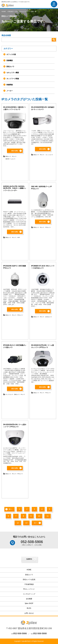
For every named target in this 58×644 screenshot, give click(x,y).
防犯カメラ (8, 156)
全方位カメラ (49, 317)
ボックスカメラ (9, 394)
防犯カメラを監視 (29, 579)
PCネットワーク (29, 589)
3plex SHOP (29, 603)
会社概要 (29, 599)
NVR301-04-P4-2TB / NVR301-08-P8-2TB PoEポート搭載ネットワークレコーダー (15, 188)
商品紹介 (11, 11)
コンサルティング (29, 594)
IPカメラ (14, 156)
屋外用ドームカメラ (10, 159)
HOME (4, 11)
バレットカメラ (49, 155)
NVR (18, 237)
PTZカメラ (48, 227)
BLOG (29, 608)
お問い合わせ (29, 613)
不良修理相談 (29, 584)
